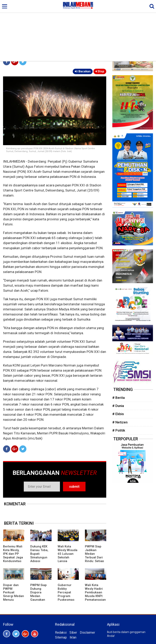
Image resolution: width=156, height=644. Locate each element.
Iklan (73, 637)
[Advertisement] (78, 30)
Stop (100, 71)
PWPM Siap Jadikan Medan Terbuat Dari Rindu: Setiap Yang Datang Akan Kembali (95, 557)
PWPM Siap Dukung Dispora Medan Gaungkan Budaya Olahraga (38, 596)
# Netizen (120, 422)
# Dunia (118, 406)
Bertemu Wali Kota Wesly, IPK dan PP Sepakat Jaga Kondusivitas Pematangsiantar (14, 557)
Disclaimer (87, 633)
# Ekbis (118, 414)
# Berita (119, 398)
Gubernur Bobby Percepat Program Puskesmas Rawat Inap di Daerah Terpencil (67, 598)
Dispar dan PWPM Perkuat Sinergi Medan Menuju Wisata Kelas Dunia (14, 596)
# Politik (119, 430)
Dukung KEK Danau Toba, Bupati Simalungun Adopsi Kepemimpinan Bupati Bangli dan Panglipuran (40, 561)
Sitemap (61, 637)
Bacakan (83, 71)
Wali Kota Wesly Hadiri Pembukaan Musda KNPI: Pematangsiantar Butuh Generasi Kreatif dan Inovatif (95, 600)
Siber (73, 633)
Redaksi (61, 633)
